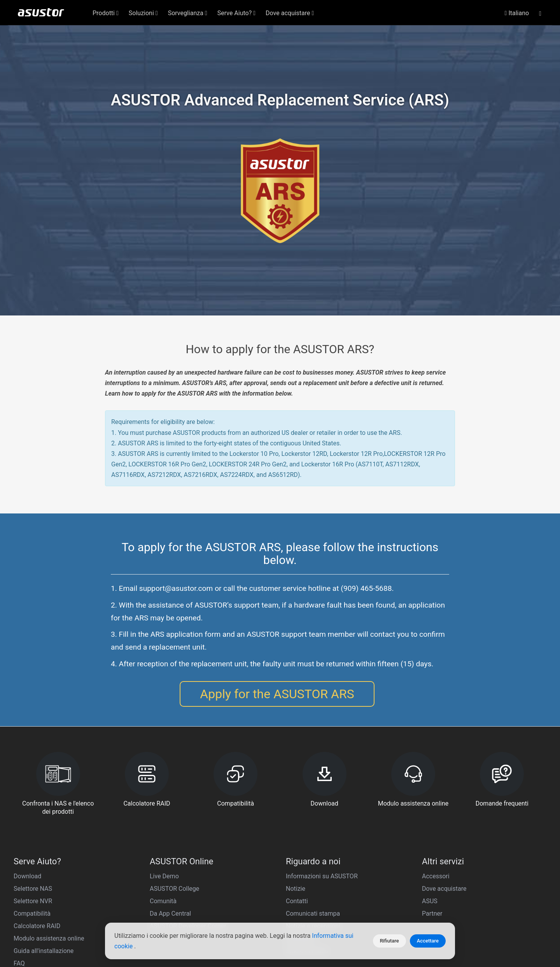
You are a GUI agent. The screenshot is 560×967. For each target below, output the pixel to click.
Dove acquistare (444, 889)
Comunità (163, 901)
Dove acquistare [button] (290, 13)
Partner (432, 914)
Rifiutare (389, 941)
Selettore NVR (33, 901)
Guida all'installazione (44, 951)
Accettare (428, 941)
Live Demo (164, 876)
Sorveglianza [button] (188, 13)
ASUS (430, 901)
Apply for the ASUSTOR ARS (277, 694)
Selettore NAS (33, 889)
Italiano (517, 13)
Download (27, 876)
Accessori (436, 876)
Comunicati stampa (313, 914)
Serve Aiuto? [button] (236, 13)
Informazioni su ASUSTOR (322, 876)
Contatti (297, 901)
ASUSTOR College (174, 889)
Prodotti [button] (106, 13)
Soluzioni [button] (143, 13)
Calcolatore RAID (37, 926)
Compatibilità (32, 914)
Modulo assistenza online (49, 938)
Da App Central (170, 914)
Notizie (296, 889)
